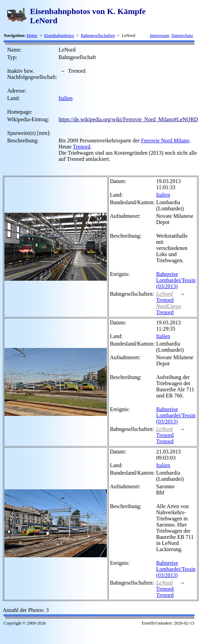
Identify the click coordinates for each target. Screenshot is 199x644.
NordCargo (169, 306)
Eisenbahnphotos (59, 36)
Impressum (160, 36)
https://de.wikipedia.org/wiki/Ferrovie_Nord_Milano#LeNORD (129, 119)
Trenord (82, 147)
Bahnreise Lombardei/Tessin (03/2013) (176, 280)
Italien (66, 98)
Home (32, 36)
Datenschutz (182, 36)
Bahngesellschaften (98, 36)
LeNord (165, 294)
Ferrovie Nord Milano (165, 141)
